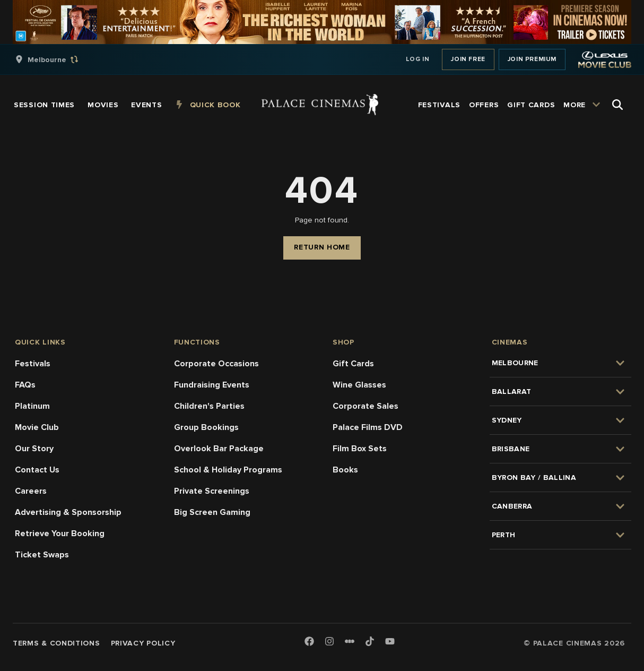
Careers (31, 491)
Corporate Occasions (216, 364)
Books (345, 470)
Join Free (468, 59)
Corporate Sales (365, 406)
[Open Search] (617, 105)
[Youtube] (390, 642)
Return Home (322, 247)
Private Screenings (212, 491)
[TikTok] (370, 641)
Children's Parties (209, 406)
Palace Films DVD (368, 427)
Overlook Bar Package (219, 449)
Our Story (34, 449)
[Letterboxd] (350, 641)
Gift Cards (353, 364)
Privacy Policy (143, 643)
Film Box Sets (360, 449)
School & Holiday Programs (228, 470)
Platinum (32, 406)
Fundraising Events (212, 385)
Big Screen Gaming (212, 512)
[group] (58, 59)
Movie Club (37, 427)
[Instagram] (329, 642)
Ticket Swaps (42, 555)
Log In (418, 59)
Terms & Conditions (56, 643)
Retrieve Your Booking (60, 534)
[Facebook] (309, 642)
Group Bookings (206, 427)
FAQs (25, 385)
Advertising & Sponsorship (68, 512)
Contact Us (37, 470)
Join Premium (532, 59)
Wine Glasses (359, 385)
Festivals (33, 364)
